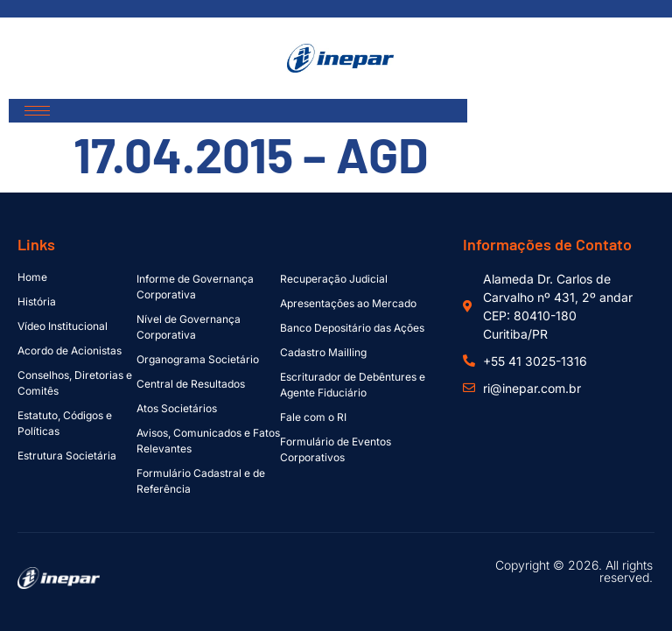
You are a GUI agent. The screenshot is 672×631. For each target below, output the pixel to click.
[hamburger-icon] (37, 111)
